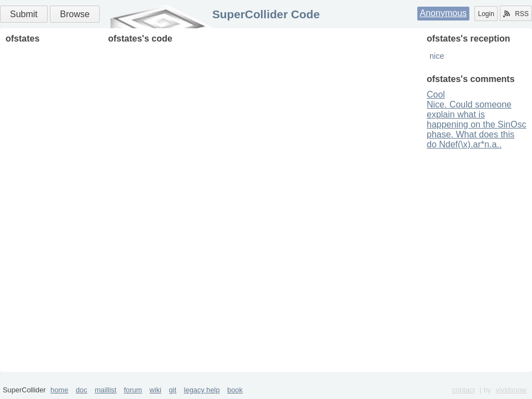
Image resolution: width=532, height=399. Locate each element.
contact (464, 390)
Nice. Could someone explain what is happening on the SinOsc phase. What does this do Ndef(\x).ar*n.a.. (477, 124)
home (59, 390)
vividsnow (511, 390)
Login (486, 14)
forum (133, 390)
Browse (75, 14)
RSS (516, 14)
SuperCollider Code (266, 14)
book (235, 390)
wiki (155, 390)
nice (437, 56)
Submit (24, 14)
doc (82, 390)
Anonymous (444, 13)
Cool (436, 94)
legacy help (202, 390)
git (173, 390)
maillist (106, 390)
